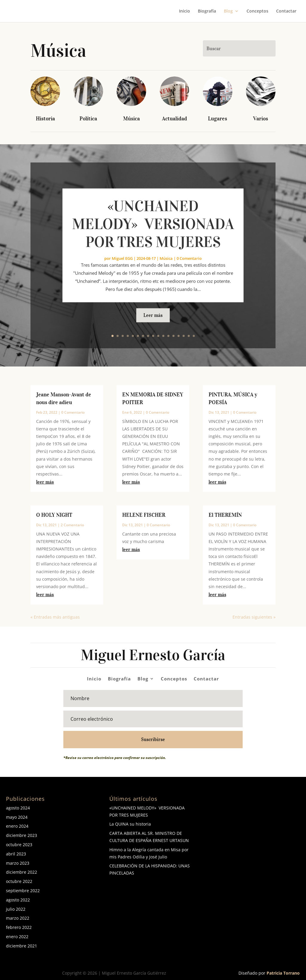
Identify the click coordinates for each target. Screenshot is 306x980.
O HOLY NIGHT (54, 515)
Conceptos (257, 11)
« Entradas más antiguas (55, 617)
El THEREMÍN (225, 515)
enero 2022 (17, 937)
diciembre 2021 (22, 946)
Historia (45, 119)
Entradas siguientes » (254, 617)
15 (184, 336)
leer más (45, 482)
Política (88, 119)
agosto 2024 (18, 808)
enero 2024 (17, 826)
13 (173, 336)
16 (189, 336)
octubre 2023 (19, 845)
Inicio (185, 11)
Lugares (218, 119)
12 (168, 336)
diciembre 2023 (22, 835)
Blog (228, 11)
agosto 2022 (18, 900)
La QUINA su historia (130, 824)
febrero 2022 (19, 927)
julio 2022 (16, 909)
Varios (261, 119)
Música (131, 119)
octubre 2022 (19, 881)
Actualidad (175, 119)
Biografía (207, 11)
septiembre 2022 (23, 891)
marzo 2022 (18, 918)
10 (158, 336)
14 (179, 336)
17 (194, 336)
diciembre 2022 (22, 872)
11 (163, 336)
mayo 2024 (17, 817)
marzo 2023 (18, 863)
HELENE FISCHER (144, 515)
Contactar (286, 11)
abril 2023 (16, 854)
